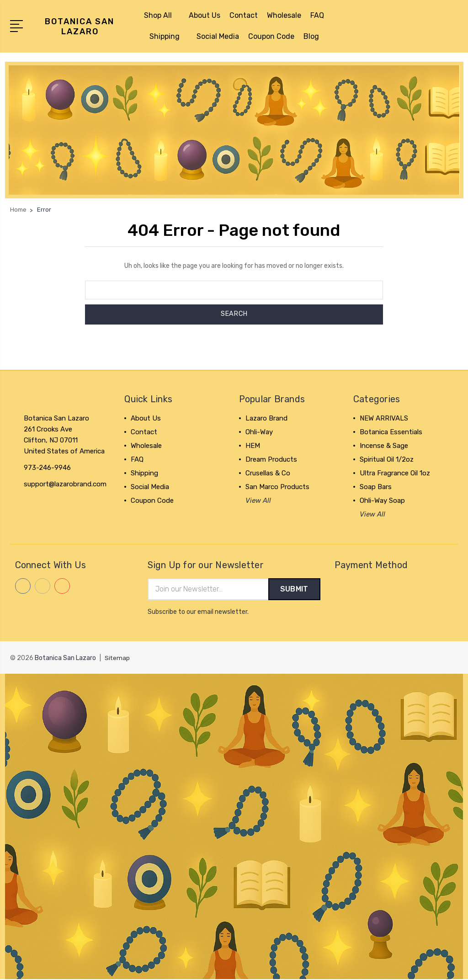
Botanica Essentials (391, 432)
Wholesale (284, 15)
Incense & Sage (384, 446)
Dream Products (271, 459)
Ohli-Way (259, 432)
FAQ (317, 15)
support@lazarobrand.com (65, 484)
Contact (244, 15)
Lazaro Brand (266, 418)
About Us (205, 15)
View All (258, 501)
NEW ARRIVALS (384, 418)
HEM (253, 446)
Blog (311, 36)
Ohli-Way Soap (382, 501)
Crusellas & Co (268, 473)
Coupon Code (271, 36)
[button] (234, 130)
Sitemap (117, 658)
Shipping (168, 36)
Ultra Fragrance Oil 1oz (395, 473)
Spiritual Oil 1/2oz (387, 459)
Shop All (162, 15)
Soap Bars (376, 487)
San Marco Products (277, 487)
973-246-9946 (47, 468)
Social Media (218, 36)
